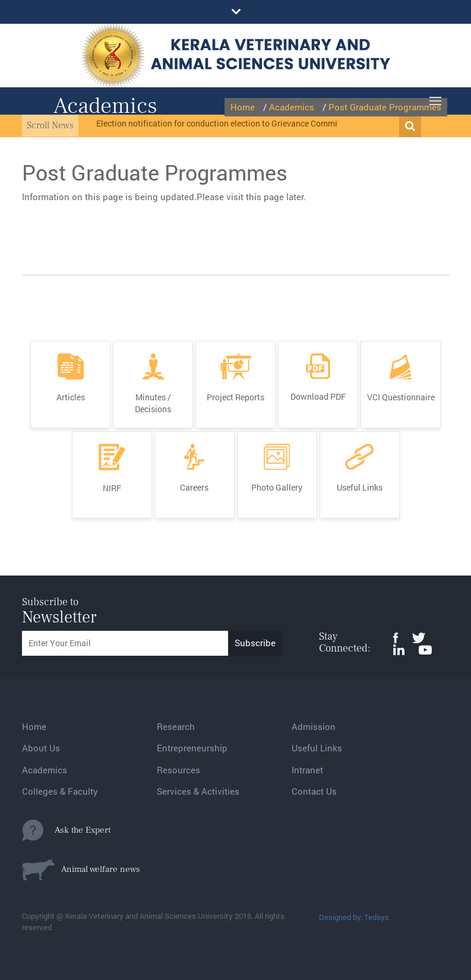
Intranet (307, 770)
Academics (45, 770)
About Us (41, 748)
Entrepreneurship (192, 748)
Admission (314, 726)
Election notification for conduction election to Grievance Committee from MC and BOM (259, 123)
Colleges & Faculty (60, 791)
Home (34, 726)
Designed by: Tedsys (354, 917)
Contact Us (314, 791)
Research (176, 726)
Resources (178, 770)
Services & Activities (198, 791)
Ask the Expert (66, 830)
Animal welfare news (81, 870)
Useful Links (317, 748)
